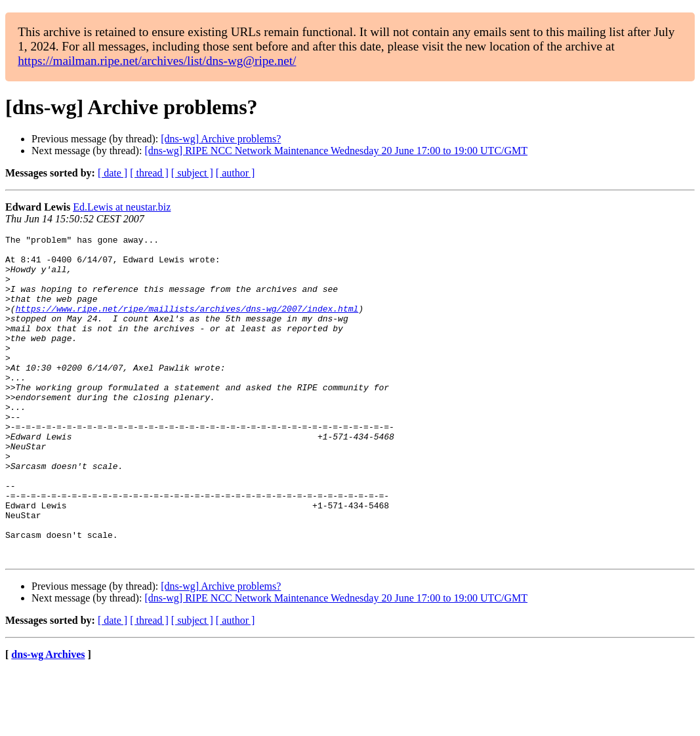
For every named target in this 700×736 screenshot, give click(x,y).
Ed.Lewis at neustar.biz (122, 207)
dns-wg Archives (48, 719)
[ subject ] (192, 173)
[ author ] (236, 173)
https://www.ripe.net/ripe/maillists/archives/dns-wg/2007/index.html (187, 324)
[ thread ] (149, 173)
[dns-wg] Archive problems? (221, 139)
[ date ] (113, 173)
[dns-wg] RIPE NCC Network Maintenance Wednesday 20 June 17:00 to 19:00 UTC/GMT (336, 151)
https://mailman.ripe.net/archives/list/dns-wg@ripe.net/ (157, 61)
